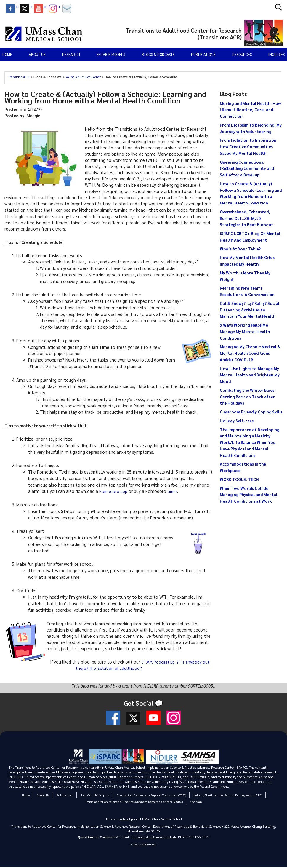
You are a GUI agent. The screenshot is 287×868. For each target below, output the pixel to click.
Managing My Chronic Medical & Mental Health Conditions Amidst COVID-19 (250, 353)
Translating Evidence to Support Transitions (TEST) (152, 795)
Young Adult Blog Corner (84, 77)
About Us (48, 795)
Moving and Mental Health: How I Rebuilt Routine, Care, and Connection (250, 110)
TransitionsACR (19, 77)
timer (173, 491)
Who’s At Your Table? (240, 249)
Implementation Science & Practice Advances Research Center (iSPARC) (134, 801)
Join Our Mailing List (98, 795)
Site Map (193, 801)
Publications (203, 54)
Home (7, 54)
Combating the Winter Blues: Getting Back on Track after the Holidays (248, 397)
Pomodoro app (114, 491)
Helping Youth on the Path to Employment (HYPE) (224, 795)
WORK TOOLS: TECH (239, 479)
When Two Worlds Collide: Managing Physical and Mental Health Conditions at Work (248, 495)
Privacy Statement (144, 845)
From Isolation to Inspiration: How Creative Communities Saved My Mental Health (249, 146)
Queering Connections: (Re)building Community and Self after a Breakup (247, 168)
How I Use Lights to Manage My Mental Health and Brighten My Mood (250, 375)
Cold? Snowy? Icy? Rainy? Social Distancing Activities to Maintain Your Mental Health (250, 310)
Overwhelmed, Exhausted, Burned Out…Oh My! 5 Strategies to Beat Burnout (246, 218)
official (125, 819)
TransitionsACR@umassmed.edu (154, 837)
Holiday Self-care (237, 421)
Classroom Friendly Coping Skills (251, 412)
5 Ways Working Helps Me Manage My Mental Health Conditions (245, 331)
